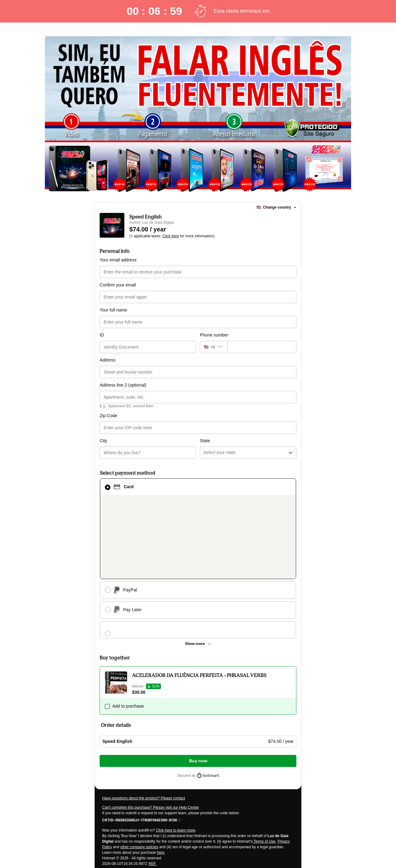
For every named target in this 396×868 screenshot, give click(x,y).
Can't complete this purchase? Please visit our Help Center (151, 710)
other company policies (139, 749)
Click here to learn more (176, 733)
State (205, 416)
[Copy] (140, 722)
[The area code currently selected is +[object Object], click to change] (214, 347)
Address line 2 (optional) (123, 385)
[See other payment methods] (198, 546)
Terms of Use (264, 744)
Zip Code (108, 416)
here (161, 755)
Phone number (214, 335)
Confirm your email (118, 285)
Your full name (113, 310)
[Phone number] (262, 347)
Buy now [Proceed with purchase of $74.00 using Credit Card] (198, 663)
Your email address (118, 260)
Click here (171, 236)
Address (108, 360)
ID (102, 335)
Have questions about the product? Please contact (144, 701)
